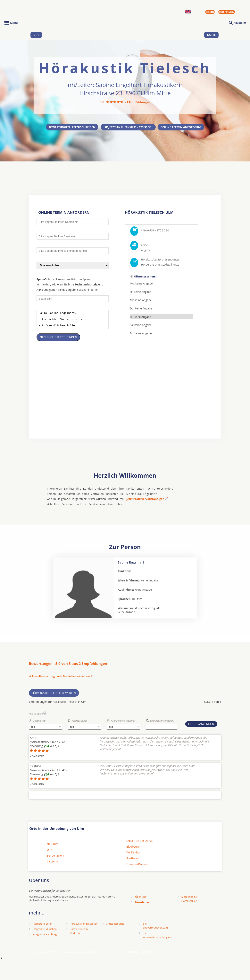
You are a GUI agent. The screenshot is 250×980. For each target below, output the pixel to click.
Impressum (149, 955)
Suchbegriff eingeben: (162, 724)
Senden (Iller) (55, 858)
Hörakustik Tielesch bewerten (54, 696)
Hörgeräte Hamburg (45, 937)
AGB (162, 955)
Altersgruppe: (79, 724)
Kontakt (131, 955)
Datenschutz (178, 955)
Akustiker (240, 23)
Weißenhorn (134, 855)
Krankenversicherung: (123, 724)
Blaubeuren (134, 849)
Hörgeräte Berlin (43, 927)
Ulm (50, 853)
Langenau (53, 864)
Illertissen (133, 861)
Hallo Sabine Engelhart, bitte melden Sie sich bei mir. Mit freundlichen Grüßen (73, 321)
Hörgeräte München (45, 932)
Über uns (141, 900)
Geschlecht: (39, 724)
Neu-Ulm (53, 847)
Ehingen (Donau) (137, 867)
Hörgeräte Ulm (150, 264)
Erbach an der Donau (140, 844)
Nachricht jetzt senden (58, 340)
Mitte (176, 264)
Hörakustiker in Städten (83, 927)
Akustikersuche (115, 927)
